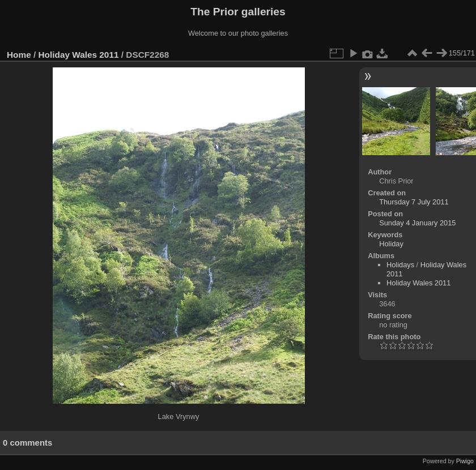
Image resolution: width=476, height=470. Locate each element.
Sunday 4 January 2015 (417, 223)
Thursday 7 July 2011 (414, 202)
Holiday (391, 244)
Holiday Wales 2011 (79, 55)
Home (19, 55)
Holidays (400, 265)
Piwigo (465, 461)
